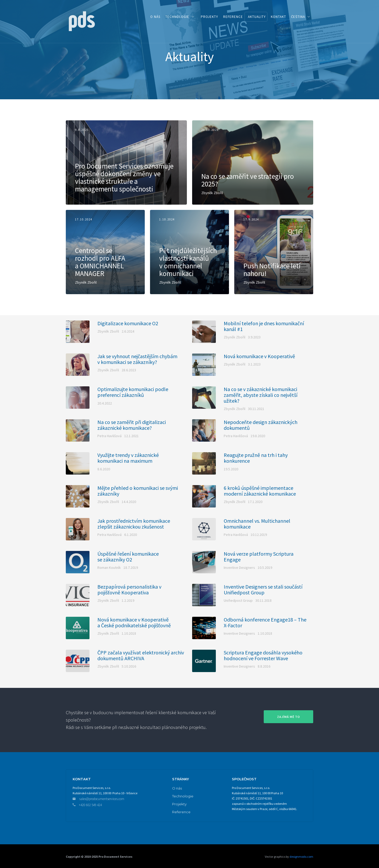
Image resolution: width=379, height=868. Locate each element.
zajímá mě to (289, 717)
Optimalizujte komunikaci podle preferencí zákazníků (133, 392)
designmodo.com (301, 857)
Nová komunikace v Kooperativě (259, 356)
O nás (177, 788)
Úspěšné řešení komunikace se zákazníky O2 (128, 557)
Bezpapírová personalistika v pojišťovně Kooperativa (129, 590)
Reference (181, 812)
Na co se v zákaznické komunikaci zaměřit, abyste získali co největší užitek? (261, 395)
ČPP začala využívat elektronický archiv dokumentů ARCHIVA (141, 655)
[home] (82, 21)
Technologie (183, 796)
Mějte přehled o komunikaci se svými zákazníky (138, 491)
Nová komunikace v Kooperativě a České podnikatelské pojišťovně (134, 623)
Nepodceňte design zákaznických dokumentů (261, 425)
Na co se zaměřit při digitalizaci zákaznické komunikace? (132, 425)
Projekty (179, 804)
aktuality (257, 17)
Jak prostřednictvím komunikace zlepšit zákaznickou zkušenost (134, 524)
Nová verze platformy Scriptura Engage (259, 557)
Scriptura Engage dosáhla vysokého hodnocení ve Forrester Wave (263, 655)
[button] (180, 17)
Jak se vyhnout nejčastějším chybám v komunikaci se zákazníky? (137, 359)
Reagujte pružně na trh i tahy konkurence (256, 458)
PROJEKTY (210, 17)
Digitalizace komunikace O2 (128, 323)
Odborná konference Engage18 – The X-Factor (265, 623)
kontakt (278, 17)
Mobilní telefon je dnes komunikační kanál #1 (264, 326)
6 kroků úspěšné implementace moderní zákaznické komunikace (260, 491)
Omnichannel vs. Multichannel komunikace (257, 524)
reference (233, 17)
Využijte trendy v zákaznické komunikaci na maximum (128, 458)
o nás (155, 17)
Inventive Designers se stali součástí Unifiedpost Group (263, 590)
